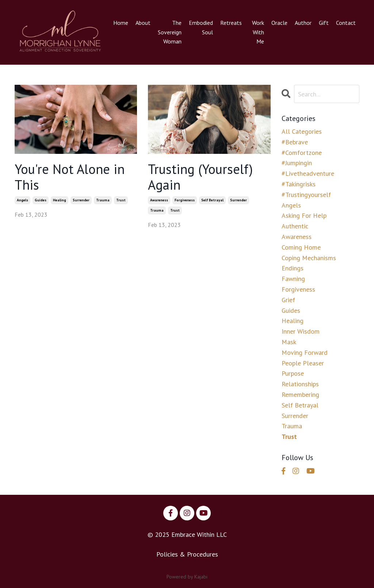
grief (288, 300)
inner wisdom (301, 331)
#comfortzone (302, 153)
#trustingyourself (306, 195)
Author (303, 23)
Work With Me (258, 32)
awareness (159, 200)
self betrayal (212, 200)
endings (293, 268)
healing (60, 200)
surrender (81, 200)
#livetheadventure (308, 173)
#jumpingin (297, 163)
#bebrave (295, 142)
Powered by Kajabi (187, 577)
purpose (293, 373)
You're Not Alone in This (70, 177)
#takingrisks (299, 184)
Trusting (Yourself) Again (200, 177)
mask (289, 342)
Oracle (279, 23)
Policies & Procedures (187, 554)
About (143, 23)
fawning (293, 279)
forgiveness (185, 200)
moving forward (305, 352)
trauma (103, 200)
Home (121, 23)
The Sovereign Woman (170, 32)
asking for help (304, 215)
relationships (300, 384)
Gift (324, 23)
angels (22, 200)
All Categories (302, 131)
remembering (300, 394)
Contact (346, 23)
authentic (295, 226)
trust (121, 200)
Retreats (231, 23)
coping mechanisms (309, 258)
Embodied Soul (201, 27)
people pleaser (303, 363)
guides (41, 200)
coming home (301, 247)
